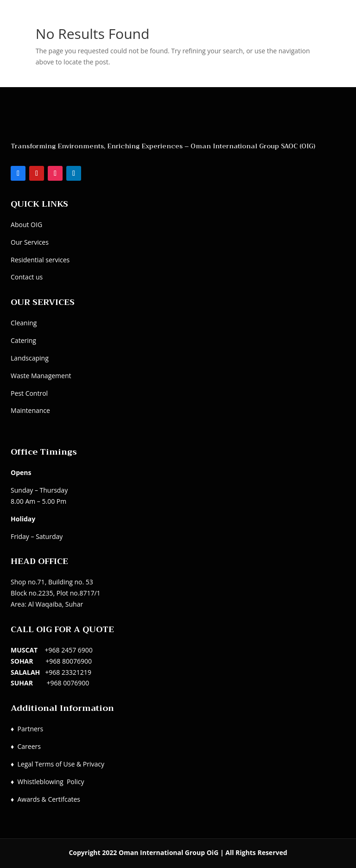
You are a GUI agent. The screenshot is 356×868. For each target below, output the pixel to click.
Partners (30, 729)
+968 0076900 (68, 683)
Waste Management (41, 376)
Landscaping (30, 358)
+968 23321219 (68, 672)
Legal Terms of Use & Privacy (60, 764)
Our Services (30, 242)
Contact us (27, 277)
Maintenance (30, 410)
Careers (29, 746)
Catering (23, 340)
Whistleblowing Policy (51, 782)
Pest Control (29, 393)
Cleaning (24, 323)
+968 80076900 (69, 661)
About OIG (26, 225)
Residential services (40, 260)
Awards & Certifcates (49, 799)
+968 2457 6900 (69, 650)
